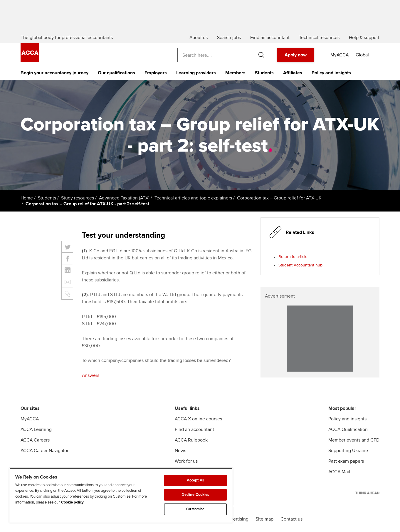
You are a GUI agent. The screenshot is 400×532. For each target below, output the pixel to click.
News (180, 451)
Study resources (78, 198)
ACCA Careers (35, 440)
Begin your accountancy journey (54, 73)
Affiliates (293, 73)
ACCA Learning (36, 429)
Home (27, 198)
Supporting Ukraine (348, 451)
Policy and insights (331, 73)
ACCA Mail (339, 472)
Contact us (291, 519)
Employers (156, 73)
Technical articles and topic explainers (193, 198)
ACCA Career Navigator (44, 451)
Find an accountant (194, 429)
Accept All (195, 480)
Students (264, 73)
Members (235, 73)
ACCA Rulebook (191, 440)
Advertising (237, 519)
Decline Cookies (195, 495)
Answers (91, 375)
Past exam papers (346, 461)
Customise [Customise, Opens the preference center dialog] (195, 509)
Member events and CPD (354, 440)
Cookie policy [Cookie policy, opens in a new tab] (72, 502)
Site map (264, 519)
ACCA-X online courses (198, 419)
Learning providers (196, 73)
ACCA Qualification (348, 429)
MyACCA (30, 419)
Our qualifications (116, 73)
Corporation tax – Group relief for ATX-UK (279, 198)
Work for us (186, 461)
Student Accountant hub (300, 265)
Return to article (293, 257)
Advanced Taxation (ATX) (124, 198)
